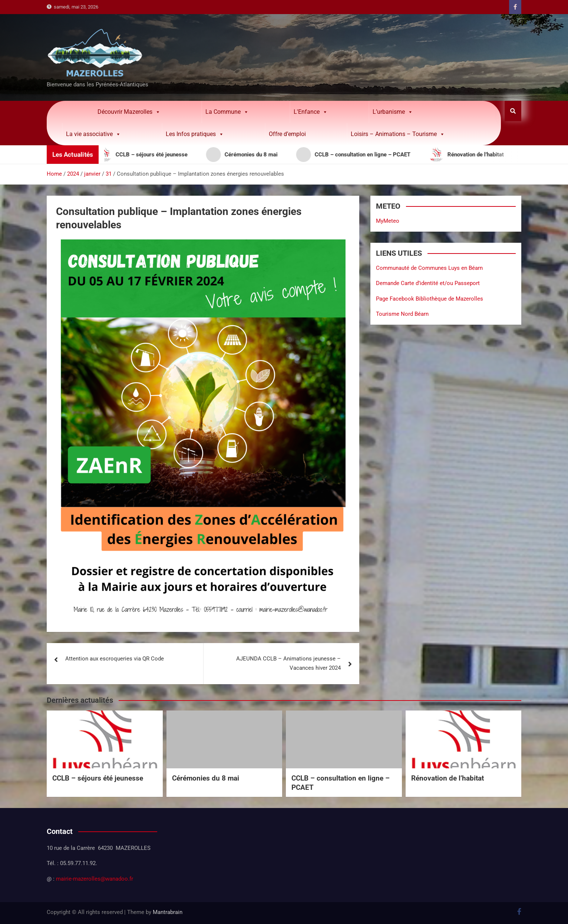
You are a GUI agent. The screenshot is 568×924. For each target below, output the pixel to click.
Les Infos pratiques (195, 134)
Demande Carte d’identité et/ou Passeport (428, 283)
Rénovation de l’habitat (448, 778)
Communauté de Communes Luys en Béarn (429, 268)
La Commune (227, 112)
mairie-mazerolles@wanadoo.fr (95, 879)
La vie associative (93, 134)
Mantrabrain (168, 912)
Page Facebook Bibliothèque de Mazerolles (430, 299)
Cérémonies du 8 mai (206, 778)
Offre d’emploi (287, 134)
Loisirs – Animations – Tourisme (398, 134)
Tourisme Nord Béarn (402, 314)
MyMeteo (388, 221)
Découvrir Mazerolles (129, 112)
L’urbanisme (393, 112)
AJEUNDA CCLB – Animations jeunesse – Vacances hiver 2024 (288, 663)
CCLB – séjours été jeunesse (98, 778)
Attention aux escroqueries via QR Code (115, 659)
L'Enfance (311, 112)
